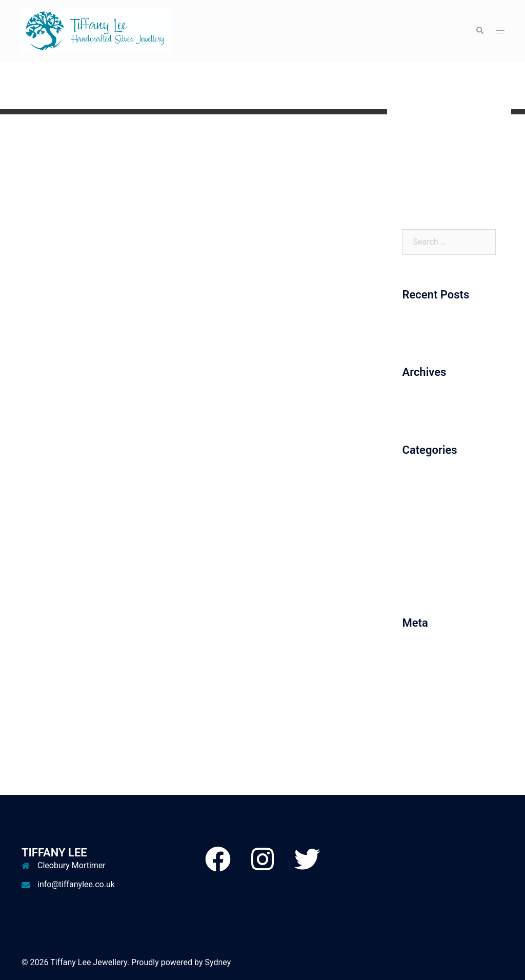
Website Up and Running (447, 328)
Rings (413, 578)
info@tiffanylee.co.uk (76, 884)
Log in (413, 656)
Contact (417, 191)
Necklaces (421, 559)
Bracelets (420, 483)
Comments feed (432, 694)
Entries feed (424, 675)
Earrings (418, 521)
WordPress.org (429, 713)
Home (413, 134)
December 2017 (431, 405)
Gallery (415, 153)
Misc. (412, 540)
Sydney (218, 962)
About (413, 172)
